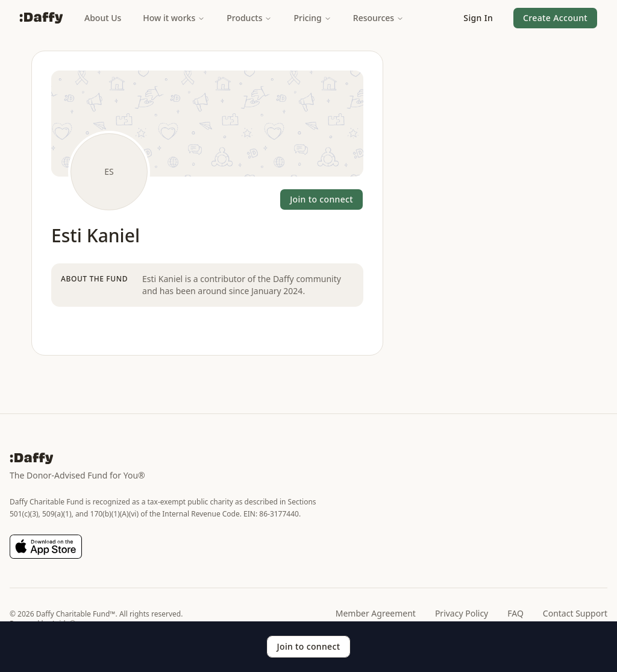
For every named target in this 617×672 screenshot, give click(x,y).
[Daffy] (41, 18)
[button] (478, 18)
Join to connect (321, 199)
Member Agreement (376, 613)
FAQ (515, 613)
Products (249, 18)
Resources (378, 18)
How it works (174, 18)
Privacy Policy (462, 613)
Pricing (312, 18)
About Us (103, 18)
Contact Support (575, 613)
